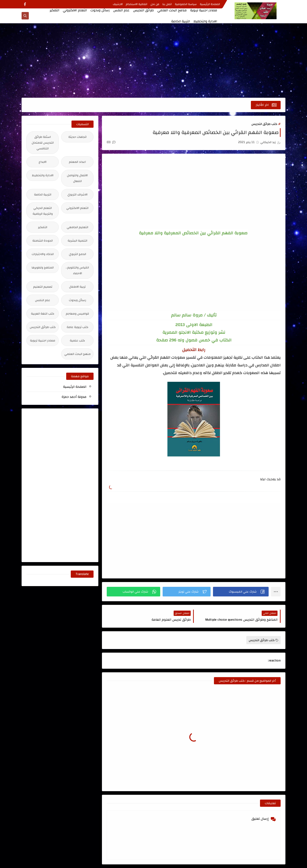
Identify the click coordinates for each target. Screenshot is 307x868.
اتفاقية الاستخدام (137, 4)
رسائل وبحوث (100, 10)
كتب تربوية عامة (77, 327)
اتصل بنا (167, 4)
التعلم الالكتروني (75, 10)
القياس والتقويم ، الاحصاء (77, 270)
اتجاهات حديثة (77, 137)
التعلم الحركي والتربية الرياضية (43, 211)
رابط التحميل (194, 350)
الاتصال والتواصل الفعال (77, 178)
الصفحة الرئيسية (210, 4)
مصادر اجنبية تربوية (204, 10)
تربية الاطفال (77, 287)
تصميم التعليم (43, 287)
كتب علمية (77, 340)
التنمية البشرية (77, 241)
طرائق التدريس (143, 10)
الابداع (43, 162)
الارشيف (118, 4)
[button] (241, 592)
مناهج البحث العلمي (172, 10)
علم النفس (121, 10)
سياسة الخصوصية (186, 4)
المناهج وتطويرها (43, 267)
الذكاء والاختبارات (43, 254)
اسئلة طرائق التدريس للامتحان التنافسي (43, 143)
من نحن (155, 4)
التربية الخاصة (181, 21)
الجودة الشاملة (43, 241)
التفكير (54, 10)
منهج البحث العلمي (77, 354)
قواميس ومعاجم (77, 314)
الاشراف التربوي (77, 194)
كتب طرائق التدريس (264, 124)
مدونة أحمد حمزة (74, 397)
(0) (111, 142)
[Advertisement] (153, 61)
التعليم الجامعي (77, 227)
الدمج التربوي (77, 254)
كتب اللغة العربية (43, 314)
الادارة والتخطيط (205, 21)
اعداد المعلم (77, 162)
